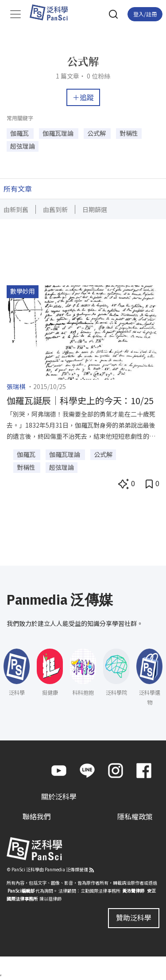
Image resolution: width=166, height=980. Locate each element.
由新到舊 (16, 209)
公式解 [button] (97, 133)
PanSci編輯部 (21, 891)
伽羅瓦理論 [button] (59, 133)
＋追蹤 (83, 97)
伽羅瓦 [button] (20, 133)
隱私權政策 (135, 816)
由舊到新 (55, 209)
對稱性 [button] (129, 133)
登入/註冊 (145, 14)
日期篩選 (95, 209)
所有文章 (18, 189)
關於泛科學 (59, 796)
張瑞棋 (16, 386)
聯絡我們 (37, 816)
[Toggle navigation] (15, 14)
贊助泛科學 (134, 917)
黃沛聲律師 (133, 891)
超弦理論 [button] (23, 146)
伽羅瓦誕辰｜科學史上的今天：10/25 (80, 400)
